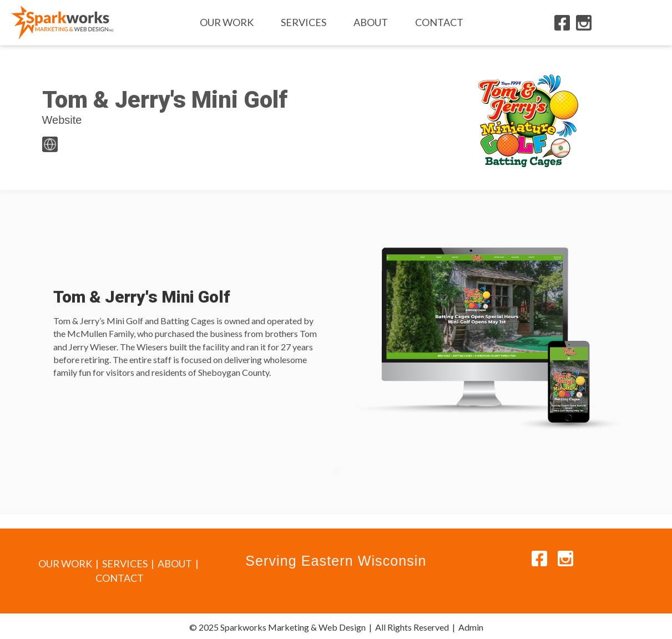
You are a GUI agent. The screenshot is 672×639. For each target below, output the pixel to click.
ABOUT (175, 563)
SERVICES (125, 563)
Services (304, 22)
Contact (439, 22)
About (371, 22)
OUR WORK (65, 563)
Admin (471, 627)
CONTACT (120, 578)
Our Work (227, 22)
